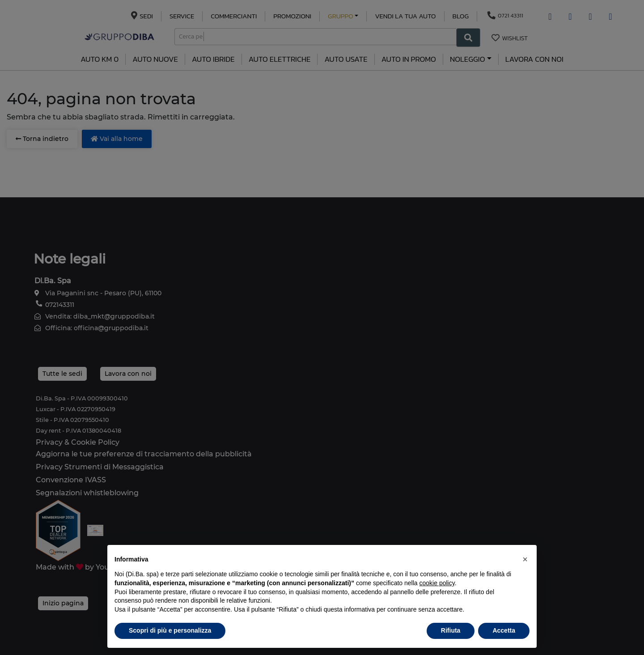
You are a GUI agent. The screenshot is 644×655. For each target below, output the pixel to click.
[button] (525, 559)
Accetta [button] (504, 630)
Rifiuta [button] (451, 630)
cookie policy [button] (437, 583)
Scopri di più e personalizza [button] (170, 630)
